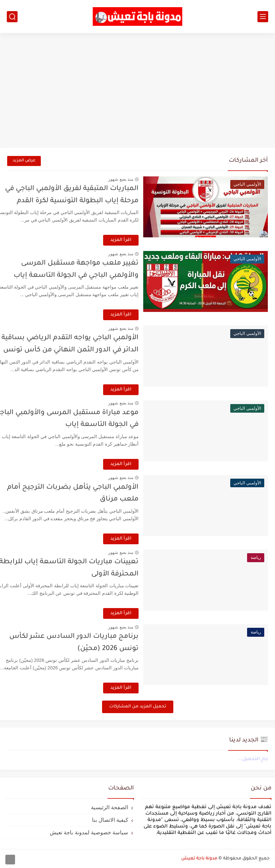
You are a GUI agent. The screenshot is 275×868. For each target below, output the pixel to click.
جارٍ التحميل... (253, 759)
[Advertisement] (137, 90)
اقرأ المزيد (137, 240)
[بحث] (12, 17)
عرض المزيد (24, 161)
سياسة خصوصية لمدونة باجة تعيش (89, 832)
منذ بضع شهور (137, 179)
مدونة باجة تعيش (199, 859)
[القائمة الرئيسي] (263, 17)
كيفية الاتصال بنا (110, 820)
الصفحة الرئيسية (110, 807)
